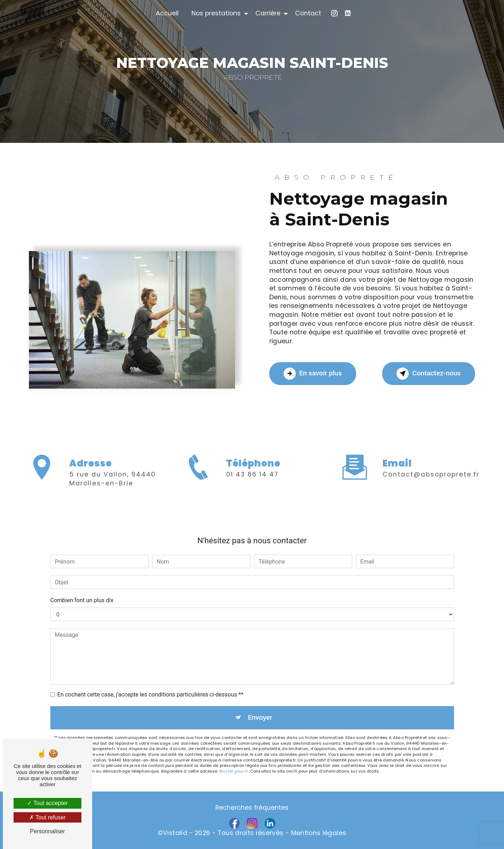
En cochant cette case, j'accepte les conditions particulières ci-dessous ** (151, 695)
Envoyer (260, 717)
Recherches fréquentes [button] (252, 808)
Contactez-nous (429, 374)
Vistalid (175, 833)
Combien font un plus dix (82, 600)
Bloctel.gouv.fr (234, 771)
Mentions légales (319, 833)
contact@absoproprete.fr (431, 445)
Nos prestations (216, 13)
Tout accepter (47, 803)
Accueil (167, 13)
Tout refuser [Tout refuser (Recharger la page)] (48, 817)
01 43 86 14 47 (252, 504)
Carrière (268, 13)
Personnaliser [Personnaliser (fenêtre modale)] (48, 831)
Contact (308, 13)
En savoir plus (313, 374)
